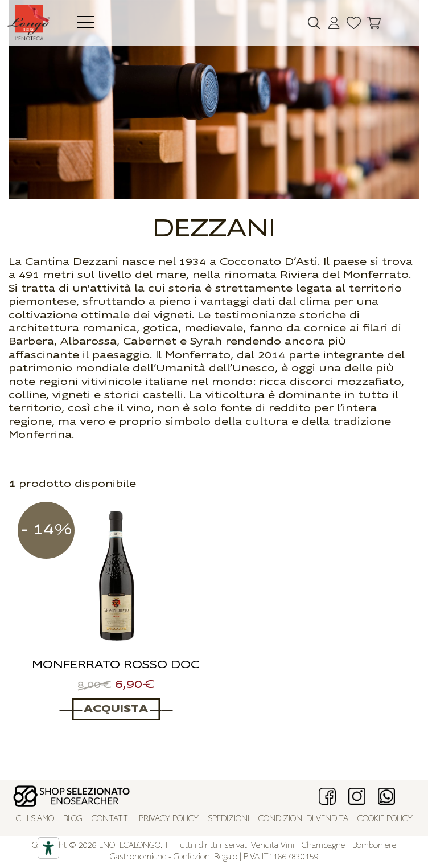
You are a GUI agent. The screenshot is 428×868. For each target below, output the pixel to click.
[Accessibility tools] (48, 848)
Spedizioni (229, 819)
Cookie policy (385, 819)
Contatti (111, 819)
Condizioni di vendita (303, 819)
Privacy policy (169, 819)
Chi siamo (35, 819)
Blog (73, 819)
